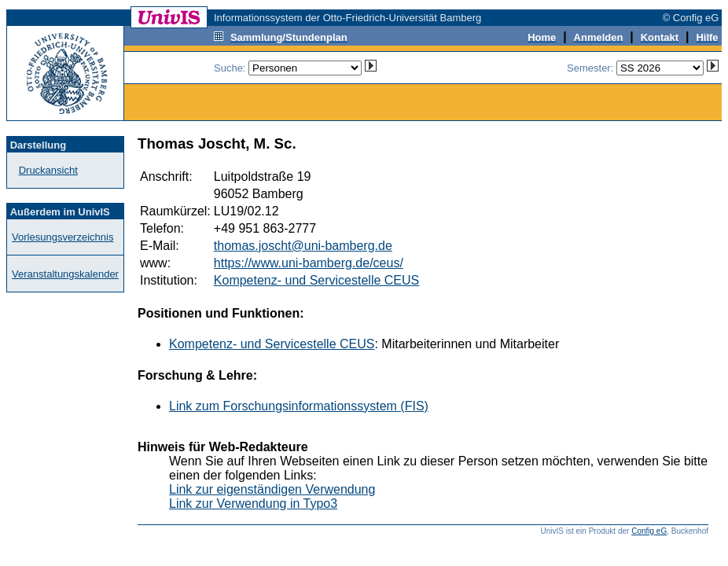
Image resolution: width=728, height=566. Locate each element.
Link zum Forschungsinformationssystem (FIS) (299, 406)
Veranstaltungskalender (65, 274)
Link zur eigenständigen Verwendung (272, 489)
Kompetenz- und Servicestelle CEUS (316, 280)
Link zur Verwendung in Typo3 (253, 504)
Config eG (649, 531)
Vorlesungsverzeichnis (63, 237)
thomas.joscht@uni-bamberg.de (303, 246)
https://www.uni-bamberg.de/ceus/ (309, 263)
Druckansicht (48, 170)
